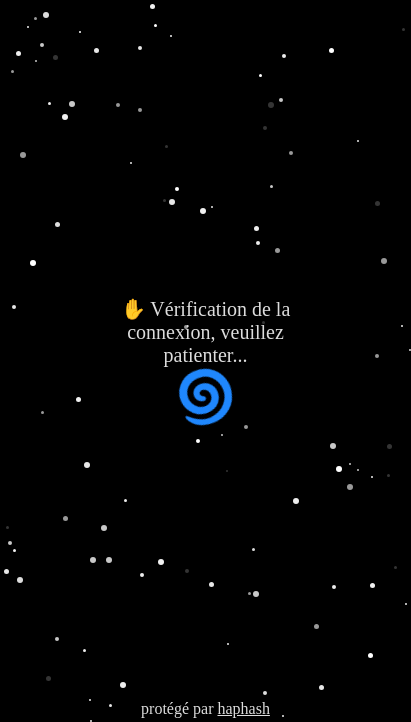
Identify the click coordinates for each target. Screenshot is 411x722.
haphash (243, 708)
